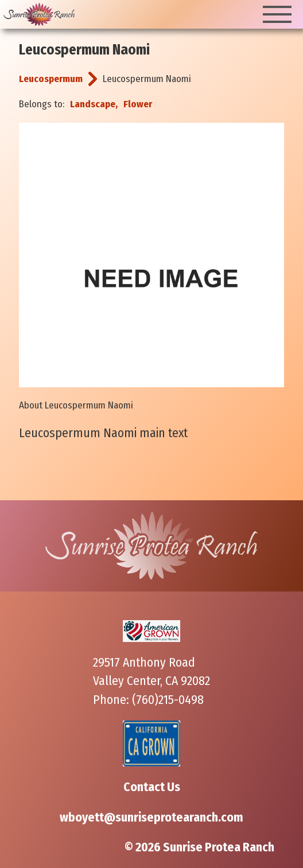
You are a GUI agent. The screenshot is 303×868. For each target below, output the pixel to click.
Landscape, (94, 104)
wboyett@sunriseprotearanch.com (151, 818)
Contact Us (152, 787)
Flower (138, 104)
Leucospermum (51, 79)
